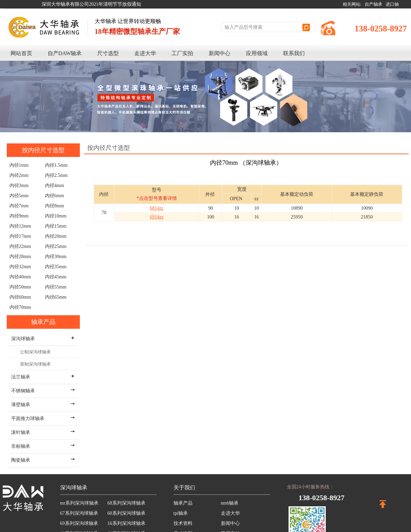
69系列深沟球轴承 (79, 523)
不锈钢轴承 (23, 391)
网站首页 (21, 53)
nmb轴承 (230, 503)
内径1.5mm (56, 165)
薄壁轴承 (21, 405)
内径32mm (20, 267)
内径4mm (55, 186)
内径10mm (56, 216)
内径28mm (20, 257)
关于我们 (184, 488)
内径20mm (56, 236)
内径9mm (19, 216)
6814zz (157, 208)
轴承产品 (43, 322)
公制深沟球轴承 (35, 352)
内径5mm (19, 196)
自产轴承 (373, 4)
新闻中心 (220, 53)
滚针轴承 (21, 432)
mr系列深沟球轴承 (79, 503)
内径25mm (56, 246)
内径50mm (20, 287)
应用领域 (257, 53)
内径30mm (56, 257)
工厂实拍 (182, 53)
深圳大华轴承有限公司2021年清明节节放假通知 (91, 4)
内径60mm (20, 297)
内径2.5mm (56, 175)
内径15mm (56, 226)
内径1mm (19, 165)
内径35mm (56, 267)
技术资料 (183, 523)
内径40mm (20, 277)
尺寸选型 (108, 53)
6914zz (157, 217)
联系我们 (294, 53)
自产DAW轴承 (65, 53)
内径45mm (56, 277)
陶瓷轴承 (21, 460)
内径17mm (20, 236)
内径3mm (19, 186)
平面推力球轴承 (28, 419)
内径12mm (20, 226)
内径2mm (19, 175)
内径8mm (55, 206)
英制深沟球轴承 (35, 364)
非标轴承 (21, 446)
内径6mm (55, 196)
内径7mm (19, 206)
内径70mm (20, 307)
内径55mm (56, 287)
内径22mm (20, 246)
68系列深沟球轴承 (127, 503)
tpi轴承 (181, 513)
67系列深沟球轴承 (79, 513)
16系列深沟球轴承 (127, 523)
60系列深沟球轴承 (127, 513)
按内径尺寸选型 (43, 150)
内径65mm (56, 297)
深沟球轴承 (74, 488)
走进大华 (145, 53)
